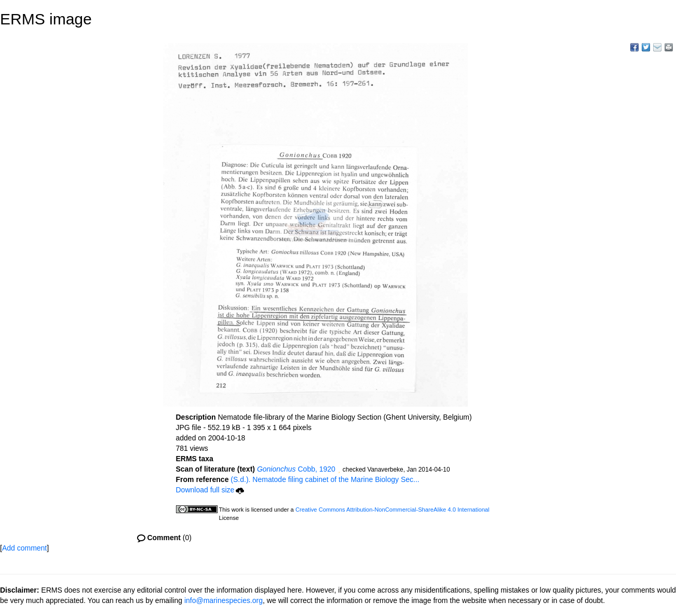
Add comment (24, 548)
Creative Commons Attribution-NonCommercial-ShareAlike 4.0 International (393, 510)
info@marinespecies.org (224, 600)
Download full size (210, 490)
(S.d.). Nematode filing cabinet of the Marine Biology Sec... (325, 479)
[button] (339, 470)
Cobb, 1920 (296, 469)
